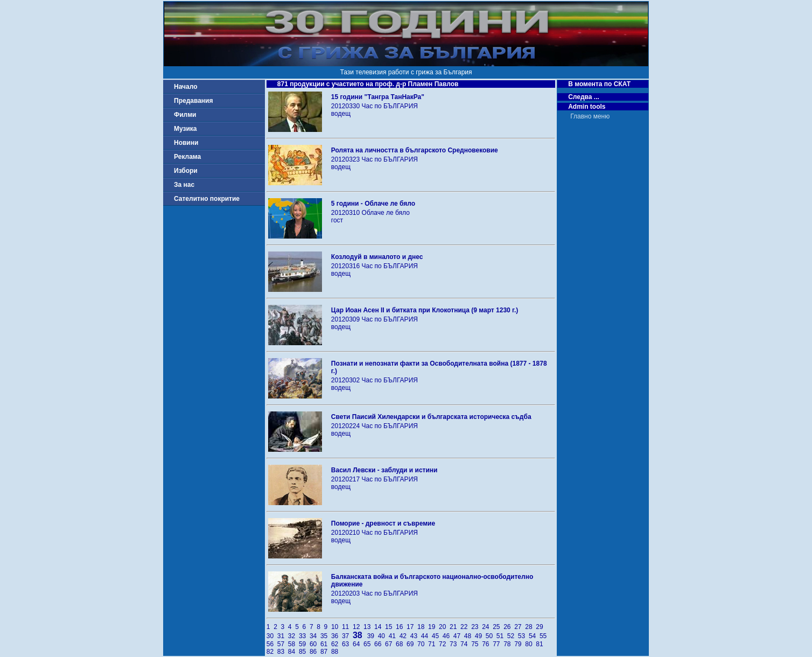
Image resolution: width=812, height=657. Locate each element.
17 (412, 627)
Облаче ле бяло (386, 213)
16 (401, 627)
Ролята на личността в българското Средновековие (415, 150)
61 (326, 644)
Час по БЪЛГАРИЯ (390, 106)
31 (283, 636)
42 (405, 636)
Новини (186, 143)
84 (293, 652)
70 (423, 644)
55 (544, 636)
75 (477, 644)
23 (477, 627)
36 (337, 636)
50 (491, 636)
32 (293, 636)
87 (326, 652)
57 (283, 644)
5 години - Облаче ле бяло (373, 204)
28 (530, 627)
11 (347, 627)
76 (487, 644)
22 (466, 627)
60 (315, 644)
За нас (184, 185)
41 (394, 636)
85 (304, 652)
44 (426, 636)
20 (444, 627)
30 (272, 636)
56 (272, 644)
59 (304, 644)
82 (272, 652)
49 (480, 636)
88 (336, 652)
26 (509, 627)
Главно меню (590, 116)
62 (337, 644)
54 (534, 636)
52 (513, 636)
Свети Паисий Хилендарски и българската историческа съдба (431, 417)
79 (520, 644)
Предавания (193, 101)
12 (358, 627)
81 (540, 644)
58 (293, 644)
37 (347, 636)
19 (433, 627)
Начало (185, 87)
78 (509, 644)
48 (470, 636)
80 (530, 644)
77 (498, 644)
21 (455, 627)
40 (383, 636)
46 (448, 636)
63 (347, 644)
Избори (186, 171)
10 (337, 627)
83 (283, 652)
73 (455, 644)
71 (433, 644)
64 (358, 644)
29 (540, 627)
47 (459, 636)
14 (380, 627)
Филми (185, 115)
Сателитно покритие (207, 199)
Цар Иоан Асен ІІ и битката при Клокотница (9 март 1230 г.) (425, 310)
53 (523, 636)
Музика (185, 129)
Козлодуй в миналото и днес (377, 257)
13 (369, 627)
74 (466, 644)
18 (423, 627)
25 (498, 627)
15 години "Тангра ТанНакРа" (378, 97)
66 (380, 644)
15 (390, 627)
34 (315, 636)
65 (369, 644)
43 (416, 636)
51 (502, 636)
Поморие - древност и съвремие (383, 523)
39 (373, 636)
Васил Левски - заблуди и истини (384, 470)
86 (315, 652)
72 (444, 644)
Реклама (187, 157)
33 (304, 636)
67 (390, 644)
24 (487, 627)
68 (401, 644)
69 (412, 644)
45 (437, 636)
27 (520, 627)
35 (326, 636)
